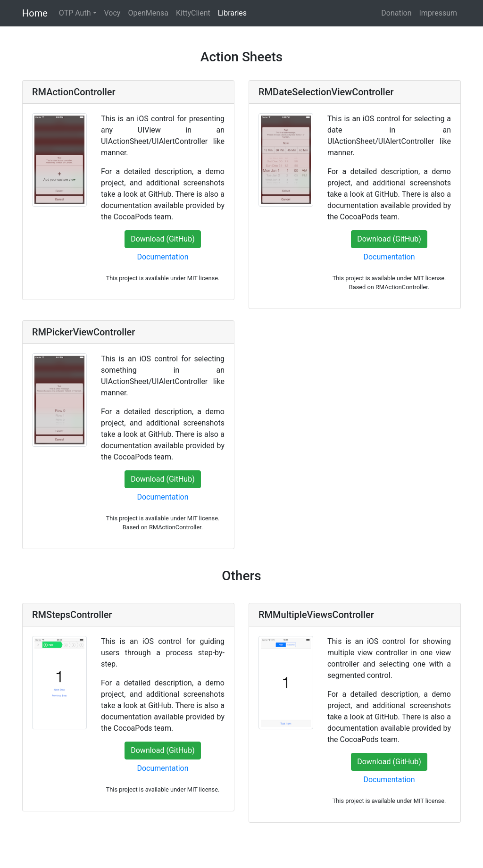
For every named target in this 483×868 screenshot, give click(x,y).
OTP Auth (75, 13)
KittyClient (193, 13)
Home (35, 13)
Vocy (112, 13)
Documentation (162, 257)
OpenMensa (148, 13)
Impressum (438, 13)
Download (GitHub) (162, 239)
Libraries (232, 13)
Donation (396, 13)
